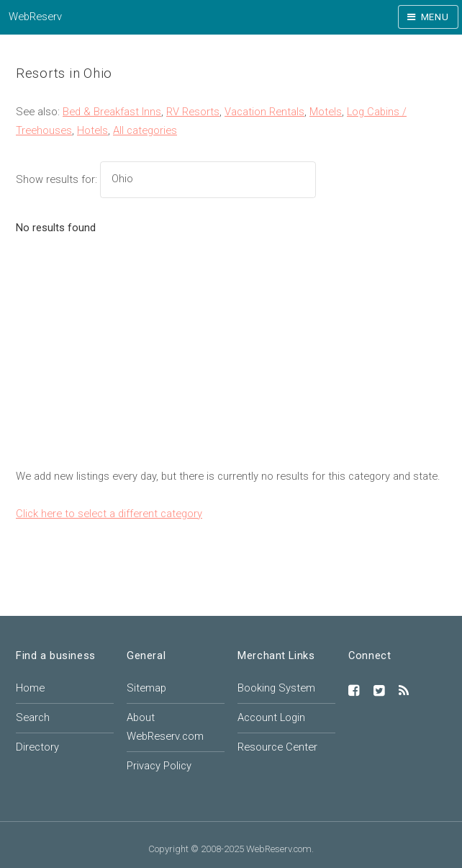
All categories (145, 130)
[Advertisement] (231, 359)
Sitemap (146, 688)
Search (33, 717)
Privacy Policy (159, 766)
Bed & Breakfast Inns (112, 112)
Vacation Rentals (264, 112)
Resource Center (277, 747)
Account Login (271, 717)
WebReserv (35, 17)
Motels (326, 112)
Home (30, 688)
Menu (435, 17)
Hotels (92, 130)
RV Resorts (193, 112)
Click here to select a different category (109, 514)
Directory (37, 747)
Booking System (276, 688)
